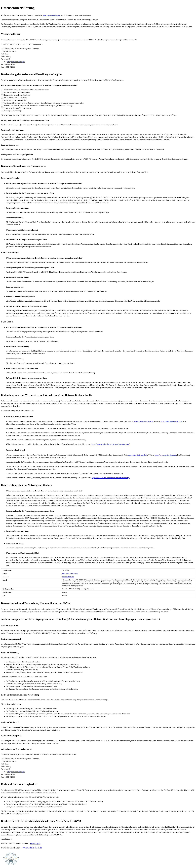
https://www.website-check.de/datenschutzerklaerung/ (111, 444)
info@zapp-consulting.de (16, 62)
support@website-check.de (144, 421)
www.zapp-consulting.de (51, 15)
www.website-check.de (32, 848)
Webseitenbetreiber (68, 577)
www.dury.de (35, 844)
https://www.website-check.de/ (171, 421)
